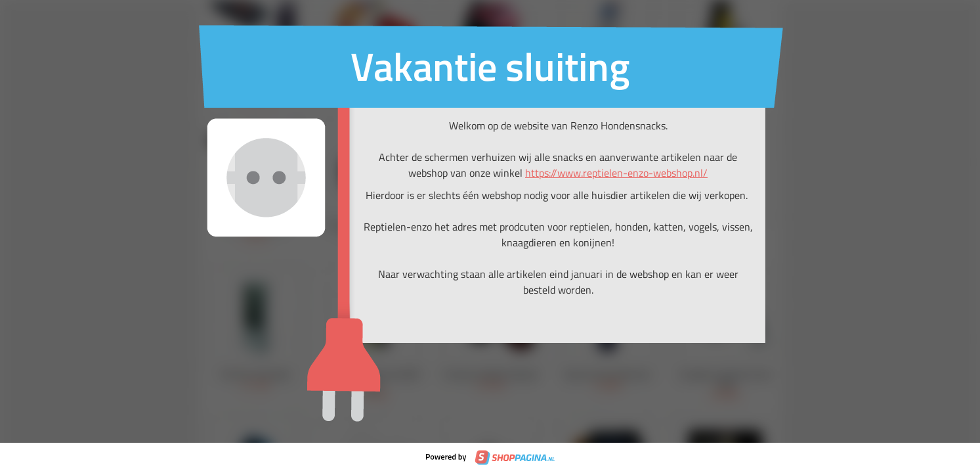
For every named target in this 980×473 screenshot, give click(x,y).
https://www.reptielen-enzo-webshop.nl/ (616, 173)
